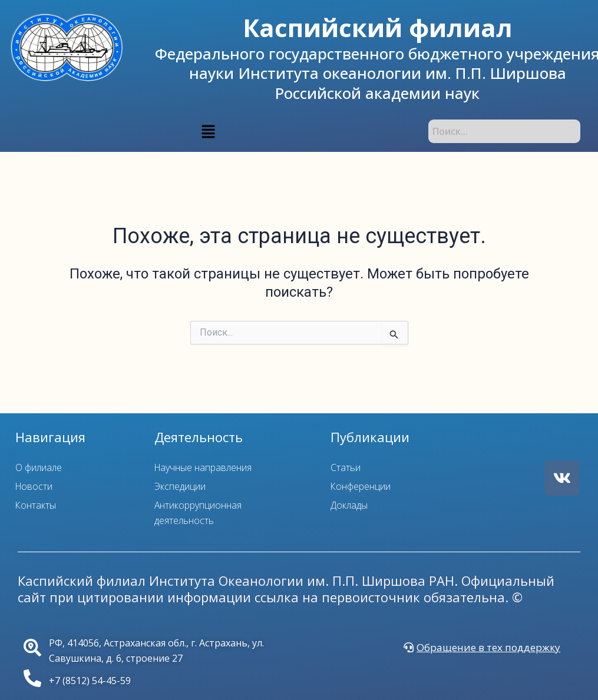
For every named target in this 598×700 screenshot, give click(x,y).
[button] (208, 131)
